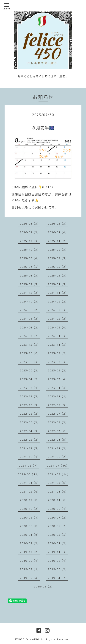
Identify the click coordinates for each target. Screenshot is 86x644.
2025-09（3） (58, 249)
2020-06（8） (30, 526)
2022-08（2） (30, 414)
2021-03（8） (58, 483)
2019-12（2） (30, 552)
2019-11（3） (58, 552)
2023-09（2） (58, 353)
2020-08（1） (30, 517)
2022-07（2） (58, 414)
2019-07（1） (30, 569)
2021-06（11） (29, 474)
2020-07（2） (58, 517)
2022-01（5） (58, 440)
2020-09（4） (58, 509)
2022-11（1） (58, 396)
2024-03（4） (58, 327)
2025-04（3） (30, 275)
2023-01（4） (58, 388)
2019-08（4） (58, 561)
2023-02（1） (30, 388)
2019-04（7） (58, 578)
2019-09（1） (30, 561)
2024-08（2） (30, 310)
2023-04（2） (30, 379)
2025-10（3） (30, 249)
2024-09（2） (58, 301)
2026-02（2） (30, 232)
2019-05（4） (30, 578)
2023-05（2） (58, 370)
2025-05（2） (58, 267)
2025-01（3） (58, 284)
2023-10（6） (30, 353)
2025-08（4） (30, 258)
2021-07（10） (58, 466)
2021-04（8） (30, 483)
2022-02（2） (30, 440)
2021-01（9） (58, 492)
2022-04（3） (30, 431)
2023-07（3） (58, 362)
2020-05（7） (58, 526)
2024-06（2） (30, 319)
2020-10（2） (30, 509)
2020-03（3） (58, 535)
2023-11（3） (58, 345)
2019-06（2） (58, 569)
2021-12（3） (30, 448)
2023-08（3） (30, 362)
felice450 (32, 639)
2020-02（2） (30, 543)
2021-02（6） (30, 492)
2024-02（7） (30, 336)
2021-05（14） (59, 474)
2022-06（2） (30, 422)
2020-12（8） (30, 500)
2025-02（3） (30, 284)
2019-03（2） (44, 586)
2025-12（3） (30, 241)
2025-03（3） (58, 275)
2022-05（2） (58, 422)
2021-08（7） (29, 466)
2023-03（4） (58, 379)
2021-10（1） (30, 457)
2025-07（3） (58, 258)
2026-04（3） (30, 224)
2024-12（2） (30, 293)
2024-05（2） (58, 319)
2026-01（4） (58, 232)
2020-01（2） (58, 543)
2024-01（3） (58, 336)
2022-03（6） (58, 431)
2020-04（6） (30, 535)
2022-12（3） (30, 396)
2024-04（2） (30, 327)
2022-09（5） (58, 405)
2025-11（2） (58, 241)
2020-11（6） (58, 500)
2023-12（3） (30, 345)
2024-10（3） (30, 301)
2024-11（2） (58, 293)
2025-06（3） (30, 267)
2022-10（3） (30, 405)
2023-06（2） (30, 370)
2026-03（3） (58, 224)
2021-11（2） (58, 448)
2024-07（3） (58, 310)
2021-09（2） (58, 457)
